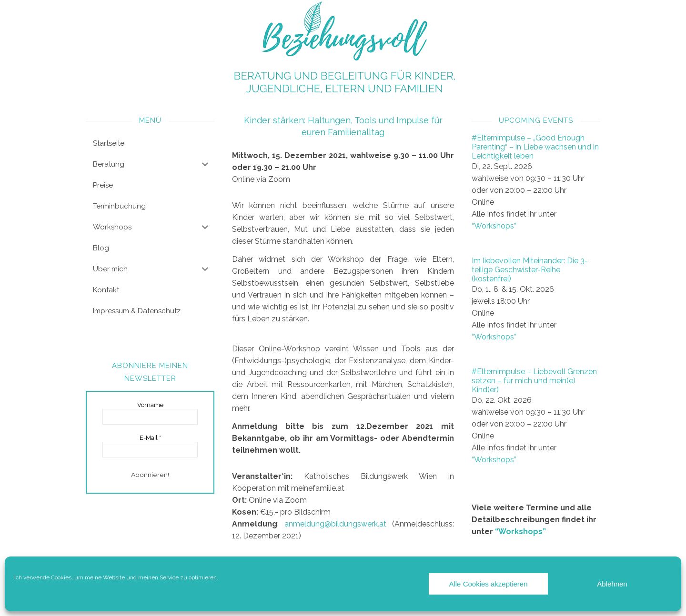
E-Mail (150, 438)
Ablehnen (612, 584)
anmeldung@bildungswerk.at (335, 524)
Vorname (150, 405)
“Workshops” (494, 226)
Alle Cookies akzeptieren (488, 584)
